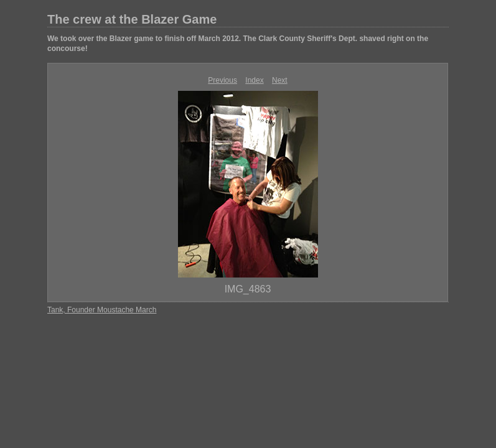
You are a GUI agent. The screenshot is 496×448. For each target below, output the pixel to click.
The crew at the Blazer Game (132, 19)
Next (280, 80)
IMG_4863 (248, 289)
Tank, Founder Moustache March (102, 310)
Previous (222, 80)
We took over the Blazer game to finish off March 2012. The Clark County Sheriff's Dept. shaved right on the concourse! (238, 44)
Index (254, 80)
